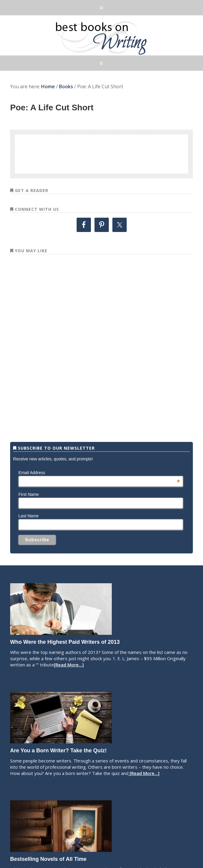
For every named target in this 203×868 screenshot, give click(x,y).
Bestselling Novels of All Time (48, 859)
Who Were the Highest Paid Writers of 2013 (65, 642)
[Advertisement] (102, 153)
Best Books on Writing (101, 38)
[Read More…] (69, 665)
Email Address (99, 473)
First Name (29, 494)
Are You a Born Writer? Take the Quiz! (58, 751)
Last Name (29, 516)
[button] (101, 8)
